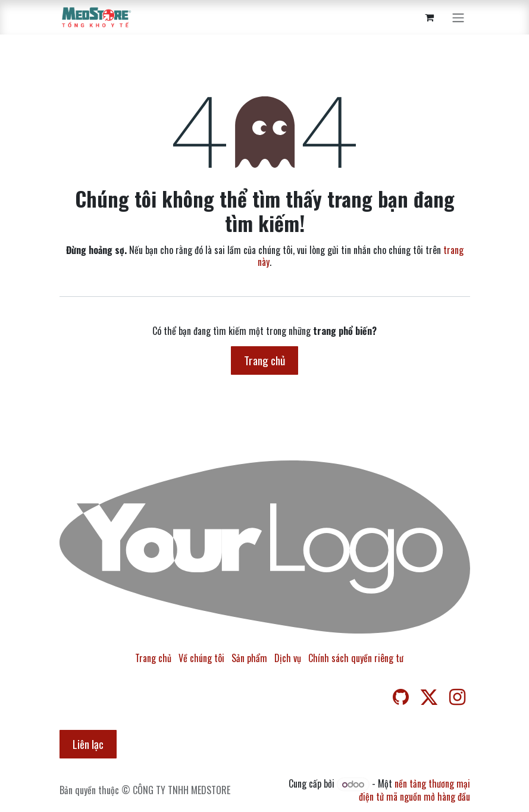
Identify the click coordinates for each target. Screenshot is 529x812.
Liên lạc (88, 744)
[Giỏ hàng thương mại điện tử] (430, 17)
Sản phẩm (249, 658)
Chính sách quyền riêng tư (356, 658)
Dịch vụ (288, 658)
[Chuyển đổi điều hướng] (458, 17)
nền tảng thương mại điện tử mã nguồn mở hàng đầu (414, 790)
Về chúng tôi (201, 658)
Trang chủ (264, 360)
